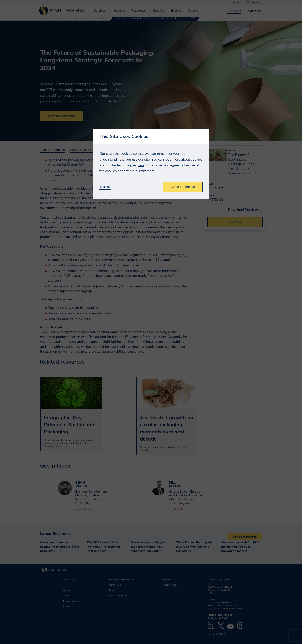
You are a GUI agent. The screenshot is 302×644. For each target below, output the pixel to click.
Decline (105, 187)
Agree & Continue (183, 187)
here (141, 165)
